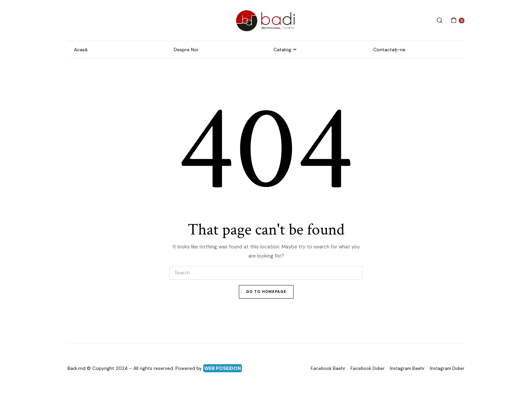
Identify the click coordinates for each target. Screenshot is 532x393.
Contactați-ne (389, 50)
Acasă (81, 50)
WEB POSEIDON (223, 368)
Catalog (282, 50)
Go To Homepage (266, 292)
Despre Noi (186, 50)
